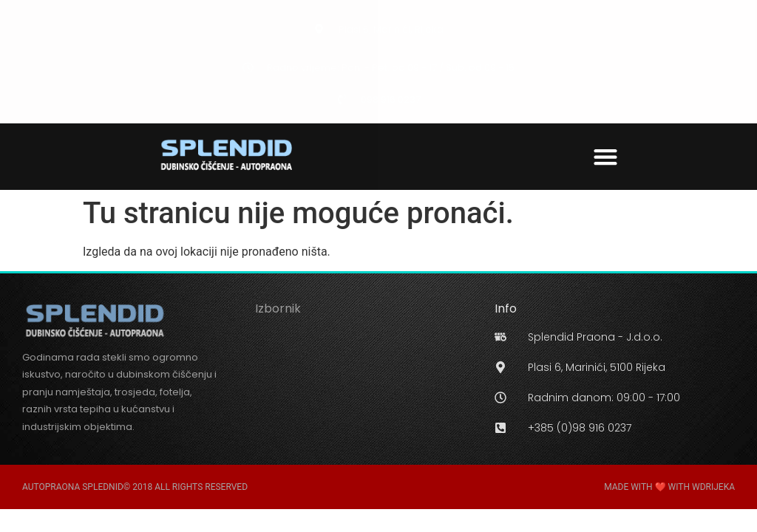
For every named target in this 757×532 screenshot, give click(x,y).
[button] (606, 156)
